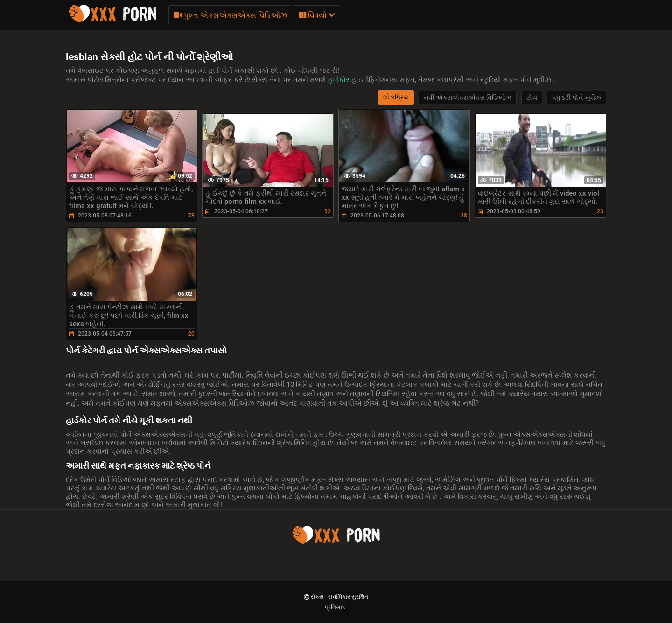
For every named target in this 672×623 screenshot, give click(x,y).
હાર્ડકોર (340, 80)
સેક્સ (318, 597)
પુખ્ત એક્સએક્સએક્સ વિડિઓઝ (230, 15)
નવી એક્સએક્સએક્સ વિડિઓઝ (468, 98)
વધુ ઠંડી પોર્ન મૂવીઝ (577, 98)
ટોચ (532, 98)
